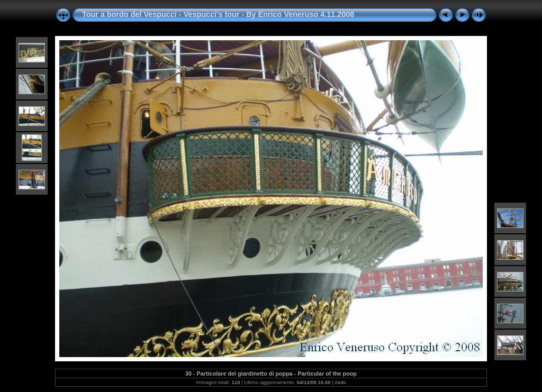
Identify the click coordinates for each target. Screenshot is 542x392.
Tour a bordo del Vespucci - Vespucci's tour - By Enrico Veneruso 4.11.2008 (218, 14)
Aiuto (340, 382)
